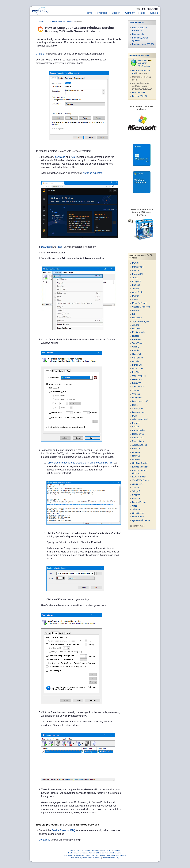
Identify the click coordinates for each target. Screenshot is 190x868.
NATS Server (138, 517)
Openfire (136, 361)
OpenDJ (136, 459)
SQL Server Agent (141, 321)
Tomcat (136, 289)
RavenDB (137, 339)
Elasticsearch (138, 332)
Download (46, 247)
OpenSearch (138, 513)
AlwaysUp (68, 855)
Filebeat (136, 423)
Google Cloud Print (141, 307)
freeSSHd (137, 372)
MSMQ (136, 296)
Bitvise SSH (138, 365)
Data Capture (138, 412)
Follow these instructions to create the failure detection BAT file (79, 463)
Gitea (135, 506)
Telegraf (136, 491)
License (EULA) (140, 96)
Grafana (40, 54)
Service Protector (58, 21)
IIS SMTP (137, 383)
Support (116, 13)
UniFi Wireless (139, 376)
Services (70, 21)
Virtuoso (136, 394)
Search (154, 13)
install (74, 157)
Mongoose (137, 398)
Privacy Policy (106, 850)
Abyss (135, 299)
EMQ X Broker (139, 477)
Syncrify (136, 495)
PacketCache (138, 430)
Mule (134, 416)
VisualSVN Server (141, 480)
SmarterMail (138, 438)
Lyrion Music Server (141, 520)
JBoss (135, 278)
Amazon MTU (139, 387)
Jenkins (136, 325)
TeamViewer (138, 343)
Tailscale (136, 509)
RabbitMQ (137, 318)
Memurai (136, 448)
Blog (143, 13)
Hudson (136, 336)
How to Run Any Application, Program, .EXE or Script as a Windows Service (95, 853)
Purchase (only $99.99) (143, 44)
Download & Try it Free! (139, 55)
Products (102, 13)
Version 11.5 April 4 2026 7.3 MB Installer (145, 63)
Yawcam (136, 390)
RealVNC (137, 329)
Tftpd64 (136, 488)
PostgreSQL (138, 274)
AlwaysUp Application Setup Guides (113, 855)
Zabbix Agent (138, 441)
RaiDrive (136, 456)
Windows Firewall (140, 419)
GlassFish (137, 354)
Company (130, 13)
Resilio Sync (138, 434)
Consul (136, 427)
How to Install (138, 93)
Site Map (116, 850)
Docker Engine (139, 502)
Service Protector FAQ (63, 830)
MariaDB (136, 499)
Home (89, 13)
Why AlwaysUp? (79, 855)
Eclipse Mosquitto (140, 467)
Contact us (44, 840)
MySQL (136, 263)
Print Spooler (138, 267)
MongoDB (137, 281)
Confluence (138, 358)
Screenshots (138, 34)
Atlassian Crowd (140, 445)
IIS (134, 314)
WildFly (136, 347)
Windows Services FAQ (111, 858)
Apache (136, 270)
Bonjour (136, 310)
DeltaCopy (137, 379)
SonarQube (138, 409)
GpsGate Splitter (140, 463)
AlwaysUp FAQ (92, 855)
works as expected (93, 173)
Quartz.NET (138, 369)
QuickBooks (138, 292)
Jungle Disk (138, 484)
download (60, 157)
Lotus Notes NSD (140, 401)
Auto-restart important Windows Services (86, 858)
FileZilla (136, 350)
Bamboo (136, 285)
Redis (135, 405)
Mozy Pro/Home (140, 303)
